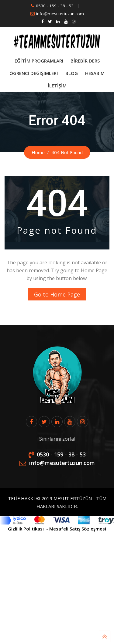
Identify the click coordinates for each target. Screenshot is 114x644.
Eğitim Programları (39, 61)
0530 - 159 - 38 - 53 (55, 6)
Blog (72, 73)
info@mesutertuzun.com (60, 14)
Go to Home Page (57, 294)
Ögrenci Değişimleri (34, 73)
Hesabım (95, 73)
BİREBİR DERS (85, 61)
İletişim (57, 86)
